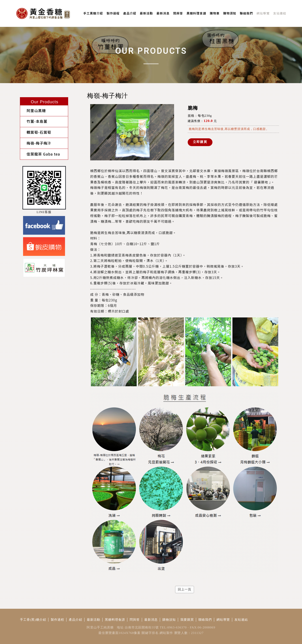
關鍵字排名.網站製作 (157, 633)
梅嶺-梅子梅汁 (36, 139)
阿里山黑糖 (33, 110)
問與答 (135, 620)
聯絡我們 (205, 620)
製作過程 (58, 620)
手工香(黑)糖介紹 (33, 620)
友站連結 (241, 620)
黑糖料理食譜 (115, 620)
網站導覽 (223, 620)
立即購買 (200, 142)
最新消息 (151, 620)
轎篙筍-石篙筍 (36, 130)
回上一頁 (185, 589)
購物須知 (169, 620)
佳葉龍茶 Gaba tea (40, 149)
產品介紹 (76, 620)
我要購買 (187, 620)
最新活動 (94, 620)
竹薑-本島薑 (34, 120)
